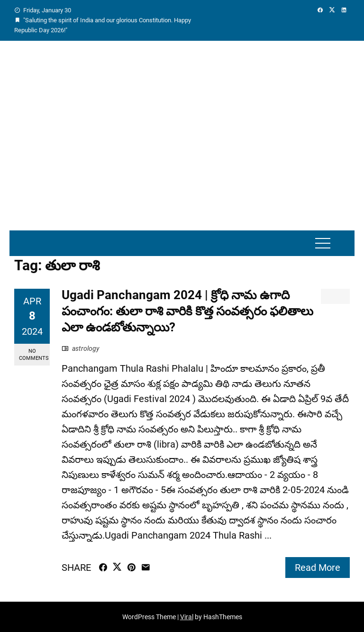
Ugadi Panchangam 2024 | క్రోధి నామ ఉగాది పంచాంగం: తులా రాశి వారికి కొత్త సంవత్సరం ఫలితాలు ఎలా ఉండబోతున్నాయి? (187, 311)
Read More (318, 568)
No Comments (34, 355)
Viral (187, 617)
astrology (86, 348)
